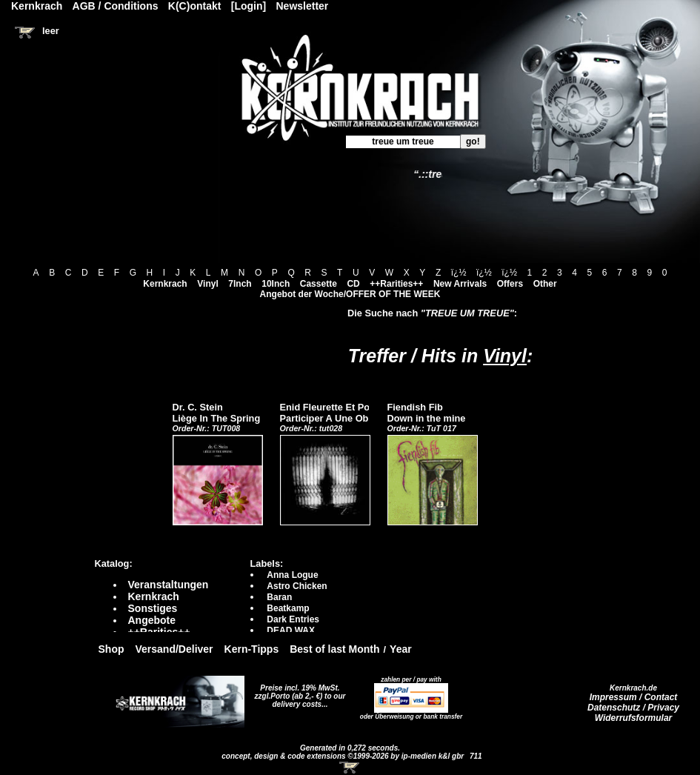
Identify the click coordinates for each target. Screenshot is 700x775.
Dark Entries (293, 619)
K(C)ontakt (195, 6)
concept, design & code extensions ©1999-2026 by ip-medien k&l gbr (344, 756)
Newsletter (303, 6)
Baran (279, 597)
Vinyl (207, 284)
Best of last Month (334, 649)
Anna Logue (292, 575)
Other (545, 284)
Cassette (319, 284)
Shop (111, 649)
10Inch (276, 284)
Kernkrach (165, 284)
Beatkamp (288, 608)
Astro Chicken (297, 586)
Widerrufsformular (634, 718)
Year (401, 649)
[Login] (249, 6)
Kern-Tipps (252, 649)
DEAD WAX (291, 631)
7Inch (240, 284)
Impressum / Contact (634, 697)
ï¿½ (459, 273)
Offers (510, 284)
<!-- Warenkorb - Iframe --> (350, 768)
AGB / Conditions (116, 6)
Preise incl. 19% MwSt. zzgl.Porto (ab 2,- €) (297, 692)
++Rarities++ (396, 284)
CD (353, 284)
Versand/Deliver (174, 649)
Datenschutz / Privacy (633, 708)
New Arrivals (460, 284)
